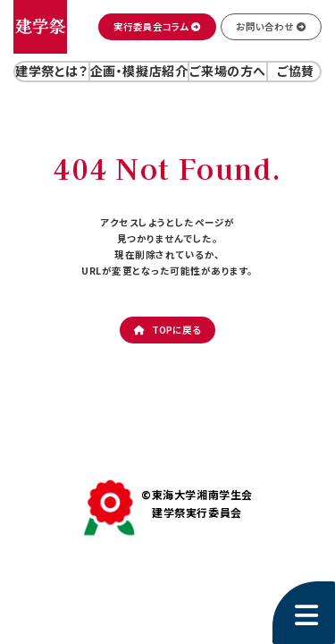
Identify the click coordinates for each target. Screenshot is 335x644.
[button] (157, 27)
